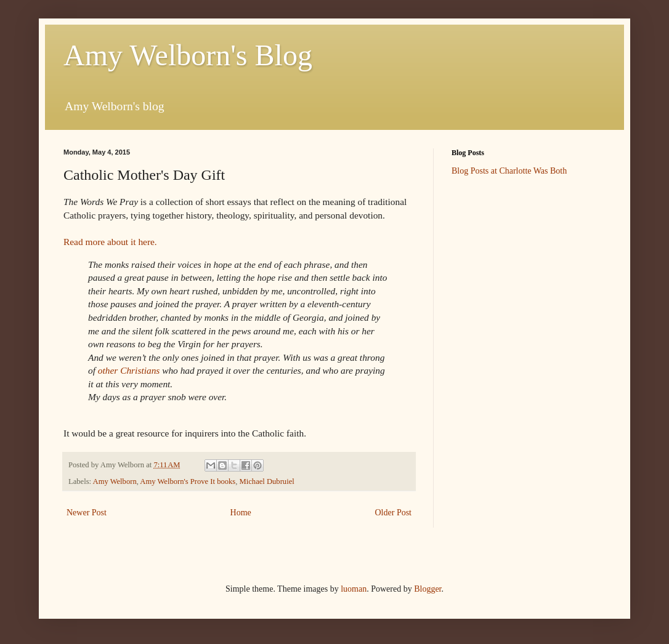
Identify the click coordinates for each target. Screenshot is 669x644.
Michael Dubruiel (267, 481)
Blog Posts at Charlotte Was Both (509, 171)
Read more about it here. (110, 242)
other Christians (129, 370)
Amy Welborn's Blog (188, 55)
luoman (354, 589)
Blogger (428, 589)
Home (241, 513)
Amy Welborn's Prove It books (188, 481)
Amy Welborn (115, 481)
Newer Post (87, 513)
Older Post (394, 513)
